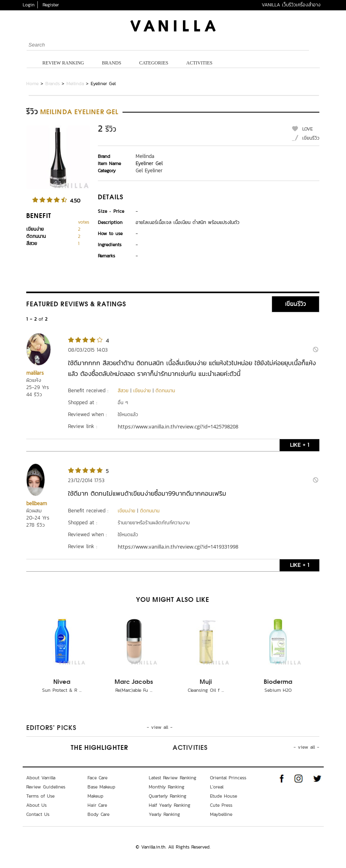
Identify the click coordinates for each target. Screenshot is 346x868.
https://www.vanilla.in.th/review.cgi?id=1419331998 (178, 547)
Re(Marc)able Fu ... (134, 690)
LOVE (308, 129)
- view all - (160, 727)
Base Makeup (101, 787)
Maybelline (221, 814)
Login (29, 5)
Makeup (95, 796)
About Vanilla (41, 778)
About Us (36, 805)
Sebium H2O (278, 690)
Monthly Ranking (167, 787)
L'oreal (217, 787)
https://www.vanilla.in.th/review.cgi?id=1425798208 (178, 426)
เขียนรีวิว (311, 138)
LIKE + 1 (299, 445)
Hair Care (97, 805)
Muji (206, 682)
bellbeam (37, 503)
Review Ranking (63, 63)
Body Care (98, 814)
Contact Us (38, 814)
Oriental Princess (228, 778)
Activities (199, 63)
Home (32, 84)
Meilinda (75, 84)
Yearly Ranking (164, 814)
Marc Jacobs (134, 682)
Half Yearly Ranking (170, 805)
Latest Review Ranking (173, 778)
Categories (154, 63)
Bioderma (278, 682)
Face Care (97, 778)
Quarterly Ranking (168, 796)
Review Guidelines (46, 787)
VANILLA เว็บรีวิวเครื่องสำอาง (291, 5)
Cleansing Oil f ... (206, 690)
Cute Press (221, 805)
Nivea (62, 682)
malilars (35, 373)
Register (51, 5)
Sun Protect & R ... (62, 690)
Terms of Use (40, 796)
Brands (112, 63)
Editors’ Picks (51, 728)
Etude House (224, 796)
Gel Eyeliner (149, 170)
